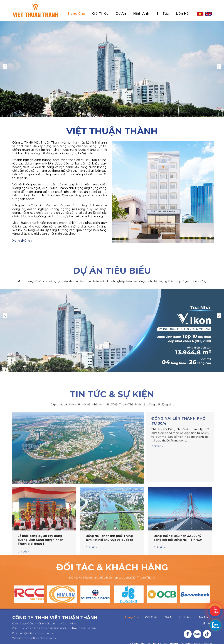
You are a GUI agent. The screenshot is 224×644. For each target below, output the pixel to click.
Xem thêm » (22, 241)
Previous (5, 66)
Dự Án (121, 14)
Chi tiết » (157, 545)
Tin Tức (163, 14)
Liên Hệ (182, 14)
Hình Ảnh (141, 14)
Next (219, 66)
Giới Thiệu (100, 14)
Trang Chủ (76, 14)
